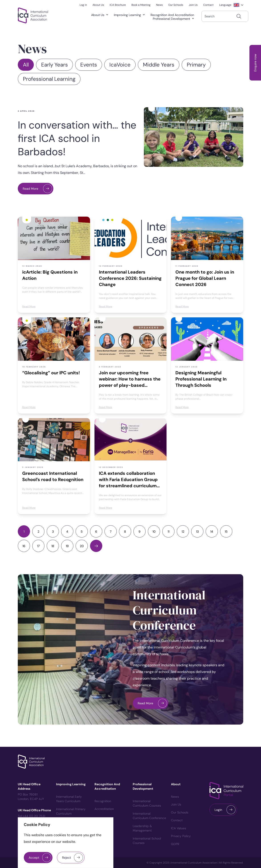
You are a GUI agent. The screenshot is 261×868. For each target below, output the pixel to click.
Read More (30, 189)
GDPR (175, 844)
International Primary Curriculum (71, 811)
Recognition (103, 801)
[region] (66, 843)
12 (183, 532)
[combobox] (225, 16)
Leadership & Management (142, 828)
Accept (34, 858)
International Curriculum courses (147, 803)
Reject (66, 858)
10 (154, 532)
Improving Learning (130, 15)
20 (82, 546)
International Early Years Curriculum (69, 799)
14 (212, 532)
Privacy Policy (181, 836)
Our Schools (180, 812)
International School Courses (147, 841)
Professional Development (174, 19)
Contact (177, 820)
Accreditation (104, 809)
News (175, 797)
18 (53, 546)
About (176, 784)
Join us (176, 804)
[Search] (239, 16)
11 (169, 532)
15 (226, 532)
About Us (101, 15)
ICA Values (179, 828)
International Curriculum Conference (169, 610)
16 (24, 546)
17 (38, 546)
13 (197, 532)
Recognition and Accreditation (172, 15)
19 (67, 546)
